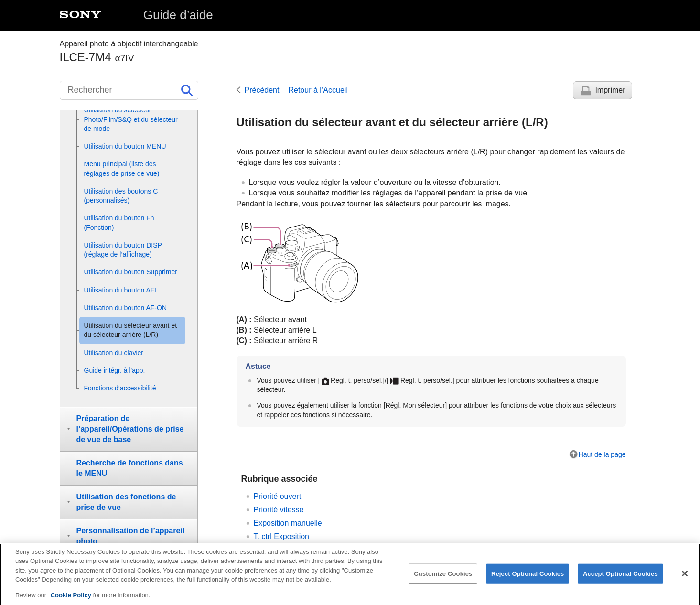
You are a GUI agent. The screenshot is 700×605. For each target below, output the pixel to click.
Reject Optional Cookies (528, 581)
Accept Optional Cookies (620, 581)
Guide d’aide (178, 15)
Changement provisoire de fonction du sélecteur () (372, 550)
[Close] (685, 581)
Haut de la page (602, 454)
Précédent (262, 90)
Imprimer (610, 90)
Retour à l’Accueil (318, 90)
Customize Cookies (443, 581)
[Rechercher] (129, 90)
